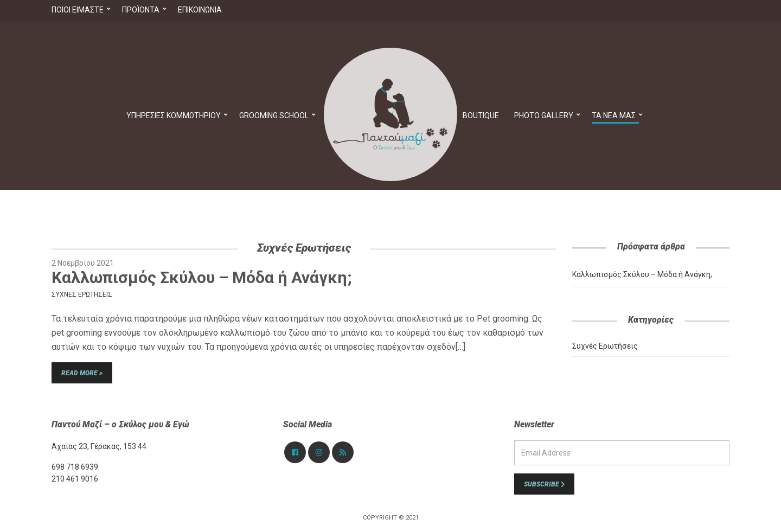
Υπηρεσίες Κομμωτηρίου (174, 116)
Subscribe (544, 484)
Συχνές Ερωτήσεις (82, 294)
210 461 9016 (75, 479)
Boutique (481, 116)
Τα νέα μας (614, 116)
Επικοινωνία (200, 10)
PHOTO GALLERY (544, 116)
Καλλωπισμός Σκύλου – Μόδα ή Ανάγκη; (202, 277)
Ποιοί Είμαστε (78, 10)
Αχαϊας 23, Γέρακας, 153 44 (99, 446)
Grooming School (274, 116)
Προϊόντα (141, 10)
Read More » (82, 373)
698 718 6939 (75, 467)
